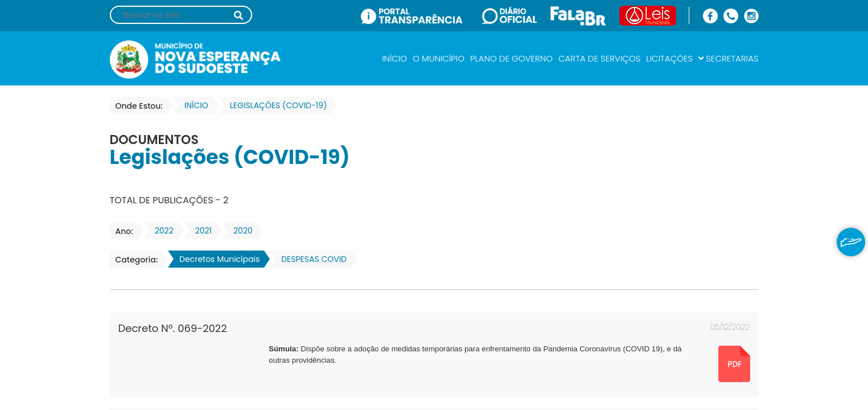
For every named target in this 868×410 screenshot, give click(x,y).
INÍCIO (394, 58)
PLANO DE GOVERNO (511, 58)
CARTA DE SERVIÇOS (599, 58)
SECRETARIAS (728, 58)
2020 (240, 231)
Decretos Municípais (216, 259)
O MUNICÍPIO (439, 58)
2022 (161, 231)
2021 (200, 231)
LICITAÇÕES (669, 58)
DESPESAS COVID (310, 259)
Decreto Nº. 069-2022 (173, 328)
